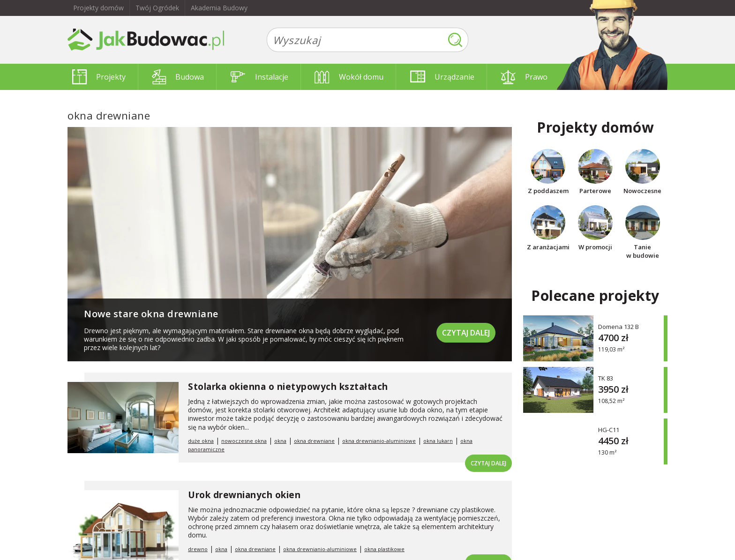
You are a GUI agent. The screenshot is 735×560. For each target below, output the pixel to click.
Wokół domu (349, 77)
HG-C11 (609, 429)
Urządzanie (442, 77)
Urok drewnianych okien (244, 495)
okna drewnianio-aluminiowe (379, 441)
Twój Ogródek (157, 8)
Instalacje (259, 77)
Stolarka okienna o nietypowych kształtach (288, 387)
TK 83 (606, 378)
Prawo (524, 77)
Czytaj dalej (466, 333)
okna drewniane (314, 441)
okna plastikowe (384, 549)
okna (280, 441)
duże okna (201, 441)
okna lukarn (438, 441)
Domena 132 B (619, 326)
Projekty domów (98, 8)
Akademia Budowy (219, 8)
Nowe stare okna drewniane (151, 314)
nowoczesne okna (244, 441)
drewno (198, 549)
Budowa (178, 77)
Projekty (99, 77)
